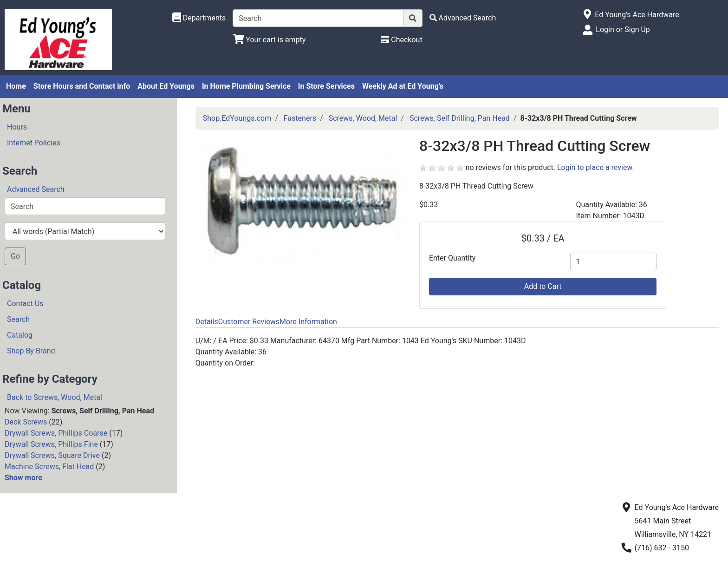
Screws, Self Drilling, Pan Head (460, 118)
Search (18, 319)
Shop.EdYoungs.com (237, 118)
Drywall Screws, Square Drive (52, 455)
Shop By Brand (31, 351)
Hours (17, 127)
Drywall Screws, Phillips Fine (51, 444)
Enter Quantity (452, 258)
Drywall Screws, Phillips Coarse (56, 433)
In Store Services (326, 86)
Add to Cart (543, 286)
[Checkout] (401, 40)
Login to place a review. (596, 167)
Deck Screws (26, 422)
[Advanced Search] (463, 18)
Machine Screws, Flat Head (49, 467)
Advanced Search (36, 189)
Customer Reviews (249, 322)
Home (16, 86)
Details (207, 322)
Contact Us (25, 304)
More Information (308, 322)
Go (15, 256)
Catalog (20, 335)
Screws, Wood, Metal (363, 118)
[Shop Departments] (199, 18)
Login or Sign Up (623, 29)
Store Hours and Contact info (82, 86)
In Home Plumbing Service (246, 86)
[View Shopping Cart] (269, 40)
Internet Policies (34, 143)
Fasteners (300, 118)
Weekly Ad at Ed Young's (403, 86)
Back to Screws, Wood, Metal (55, 397)
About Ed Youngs (166, 86)
